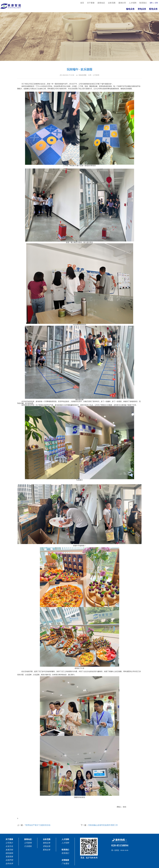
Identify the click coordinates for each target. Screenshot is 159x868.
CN (156, 3)
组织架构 (9, 853)
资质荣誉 (9, 857)
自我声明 (9, 860)
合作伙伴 (9, 864)
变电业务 (142, 9)
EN (151, 3)
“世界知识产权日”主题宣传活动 (37, 825)
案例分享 (122, 3)
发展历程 (9, 850)
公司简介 (9, 843)
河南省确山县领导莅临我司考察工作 (103, 825)
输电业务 (130, 9)
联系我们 (143, 3)
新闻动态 (101, 3)
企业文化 (9, 846)
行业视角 (28, 846)
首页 (82, 3)
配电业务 (153, 9)
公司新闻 (28, 843)
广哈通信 (65, 864)
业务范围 (112, 3)
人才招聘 (133, 3)
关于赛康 (91, 3)
